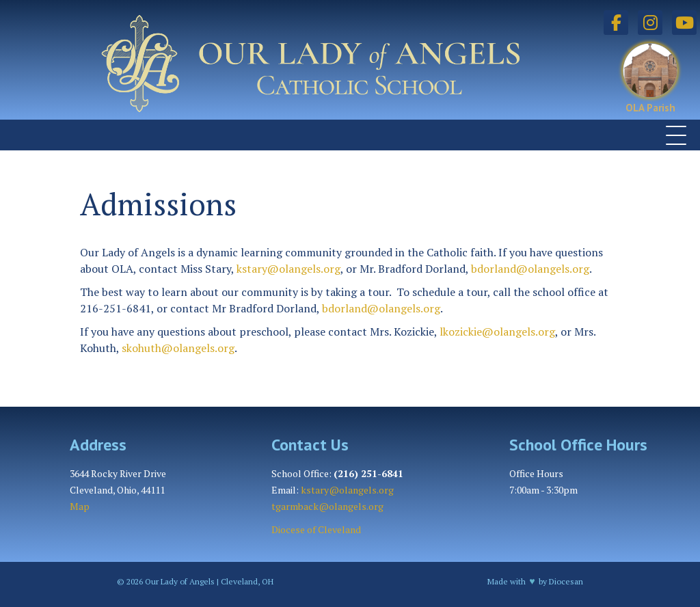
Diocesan (566, 581)
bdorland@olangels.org (530, 269)
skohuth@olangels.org (178, 348)
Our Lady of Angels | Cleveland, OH (208, 581)
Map (80, 506)
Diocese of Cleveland (316, 529)
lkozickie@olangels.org (497, 332)
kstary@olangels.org (288, 269)
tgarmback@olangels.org (327, 506)
